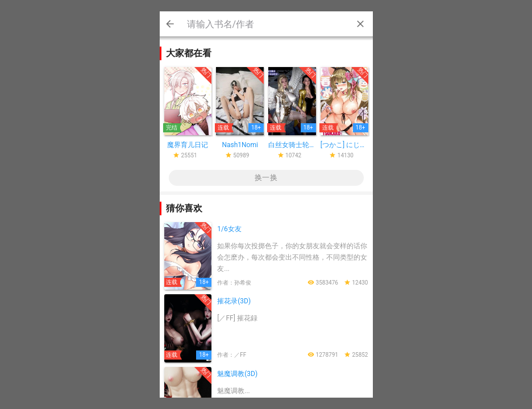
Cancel (170, 24)
